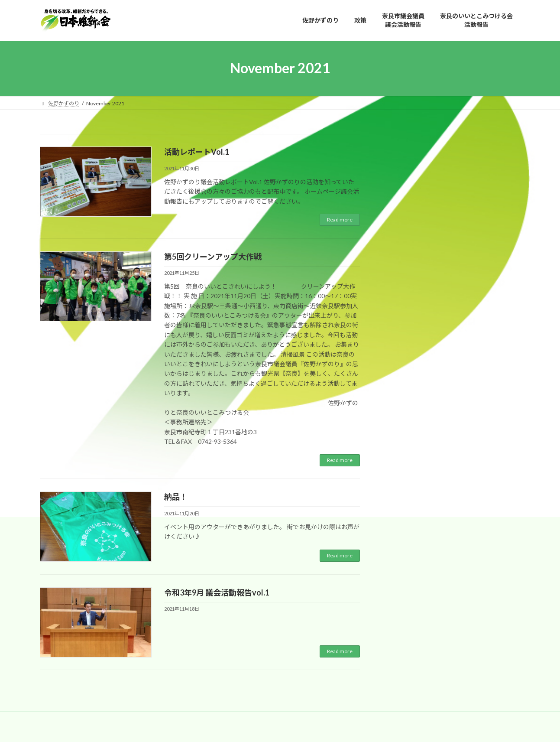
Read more (340, 220)
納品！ (176, 497)
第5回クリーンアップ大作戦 (213, 257)
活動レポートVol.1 (197, 152)
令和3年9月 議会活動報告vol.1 (217, 592)
